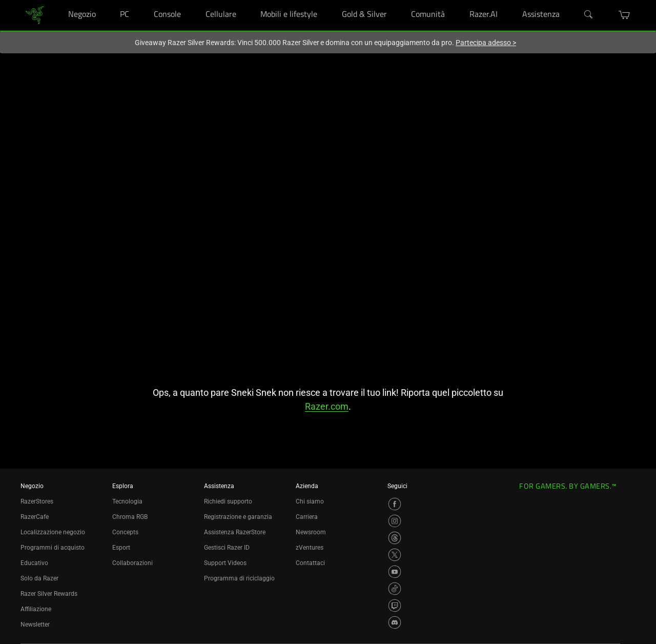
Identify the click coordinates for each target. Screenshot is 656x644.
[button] (624, 15)
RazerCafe (35, 517)
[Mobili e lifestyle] (327, 0)
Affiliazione (36, 609)
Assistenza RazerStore (235, 532)
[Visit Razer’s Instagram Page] (395, 521)
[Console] (191, 0)
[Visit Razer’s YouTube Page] (395, 572)
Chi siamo (310, 501)
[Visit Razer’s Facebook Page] (395, 504)
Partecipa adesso (486, 43)
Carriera (307, 517)
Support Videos (225, 563)
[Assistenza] (569, 0)
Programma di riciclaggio (239, 578)
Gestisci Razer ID (227, 548)
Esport (121, 548)
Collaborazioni (132, 563)
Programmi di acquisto (53, 548)
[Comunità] (455, 0)
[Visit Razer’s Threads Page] (395, 538)
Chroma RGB (130, 517)
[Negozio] (105, 0)
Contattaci (310, 563)
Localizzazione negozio (53, 532)
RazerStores (37, 501)
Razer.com (327, 406)
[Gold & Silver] (397, 0)
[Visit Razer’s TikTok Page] (395, 589)
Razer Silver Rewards (49, 594)
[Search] (589, 15)
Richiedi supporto (228, 501)
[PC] (139, 0)
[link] (35, 15)
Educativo (34, 563)
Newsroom (311, 532)
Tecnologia (127, 501)
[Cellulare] (246, 0)
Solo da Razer (39, 578)
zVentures (310, 548)
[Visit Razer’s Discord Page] (395, 622)
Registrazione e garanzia (238, 517)
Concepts (125, 532)
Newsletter (35, 625)
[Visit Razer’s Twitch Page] (395, 606)
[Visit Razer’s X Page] (395, 555)
